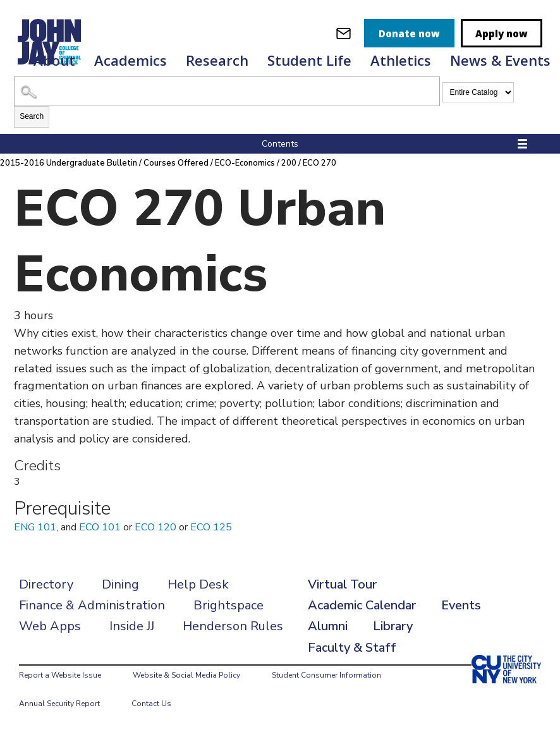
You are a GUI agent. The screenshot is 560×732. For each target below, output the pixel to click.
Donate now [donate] (409, 34)
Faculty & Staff (352, 648)
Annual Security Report (59, 704)
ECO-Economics (246, 163)
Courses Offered (177, 163)
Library (393, 626)
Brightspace (228, 605)
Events (461, 605)
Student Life (309, 60)
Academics (131, 60)
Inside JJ (132, 626)
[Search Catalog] (227, 91)
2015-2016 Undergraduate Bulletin (69, 163)
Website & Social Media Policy (186, 675)
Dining (120, 584)
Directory (46, 584)
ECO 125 (211, 527)
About (54, 60)
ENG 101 (35, 527)
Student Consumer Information (326, 675)
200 (290, 163)
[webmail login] (344, 33)
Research (217, 60)
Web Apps (50, 626)
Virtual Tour (342, 584)
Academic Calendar (362, 605)
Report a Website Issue (60, 675)
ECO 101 (100, 527)
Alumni (328, 626)
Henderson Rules (233, 626)
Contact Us (151, 704)
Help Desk (198, 584)
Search (32, 116)
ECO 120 (155, 527)
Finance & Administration (92, 605)
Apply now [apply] (502, 34)
